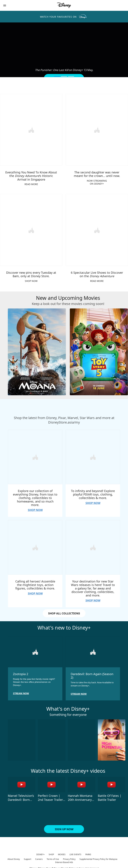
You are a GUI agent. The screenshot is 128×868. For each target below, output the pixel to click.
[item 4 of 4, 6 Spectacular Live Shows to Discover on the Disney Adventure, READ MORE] (97, 229)
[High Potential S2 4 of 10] (112, 738)
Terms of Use (53, 857)
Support (27, 857)
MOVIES (62, 853)
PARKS (88, 853)
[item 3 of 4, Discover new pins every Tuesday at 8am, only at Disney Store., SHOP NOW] (31, 229)
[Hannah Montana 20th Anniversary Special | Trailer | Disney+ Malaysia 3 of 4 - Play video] (82, 783)
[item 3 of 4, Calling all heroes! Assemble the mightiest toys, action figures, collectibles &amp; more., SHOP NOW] (35, 546)
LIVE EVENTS (75, 853)
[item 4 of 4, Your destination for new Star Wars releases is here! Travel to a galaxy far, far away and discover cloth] (93, 546)
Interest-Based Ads (64, 861)
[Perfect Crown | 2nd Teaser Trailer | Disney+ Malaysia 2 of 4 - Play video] (52, 783)
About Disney (14, 857)
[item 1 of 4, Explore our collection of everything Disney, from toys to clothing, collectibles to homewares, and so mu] (35, 456)
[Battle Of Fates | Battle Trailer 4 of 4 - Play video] (112, 783)
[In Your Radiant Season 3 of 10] (82, 738)
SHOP (51, 853)
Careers (39, 857)
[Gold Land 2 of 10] (52, 738)
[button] (5, 5)
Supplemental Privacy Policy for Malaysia (98, 857)
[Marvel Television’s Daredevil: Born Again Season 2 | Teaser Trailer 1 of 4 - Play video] (22, 783)
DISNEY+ (40, 853)
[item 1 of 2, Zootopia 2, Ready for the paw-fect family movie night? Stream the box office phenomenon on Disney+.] (35, 650)
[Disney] (64, 5)
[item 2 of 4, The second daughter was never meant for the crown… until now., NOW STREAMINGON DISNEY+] (97, 130)
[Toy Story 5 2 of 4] (99, 351)
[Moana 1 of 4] (37, 351)
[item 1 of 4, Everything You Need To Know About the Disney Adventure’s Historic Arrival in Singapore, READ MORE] (31, 130)
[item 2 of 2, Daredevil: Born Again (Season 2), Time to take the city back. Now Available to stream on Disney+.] (93, 650)
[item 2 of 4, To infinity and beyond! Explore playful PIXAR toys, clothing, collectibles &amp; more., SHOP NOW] (93, 456)
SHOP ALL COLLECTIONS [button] (64, 612)
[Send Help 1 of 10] (22, 738)
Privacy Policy (69, 857)
